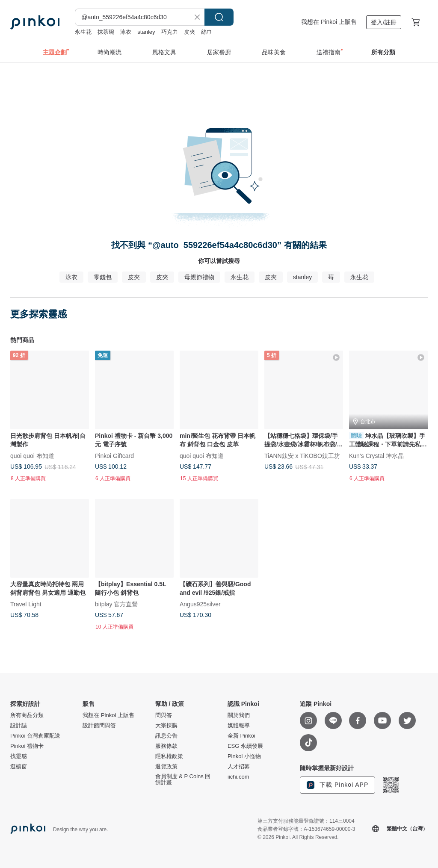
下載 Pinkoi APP (337, 785)
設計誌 (19, 726)
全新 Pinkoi (241, 736)
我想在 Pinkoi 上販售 (329, 22)
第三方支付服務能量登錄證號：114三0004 (306, 821)
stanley (146, 32)
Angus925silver (200, 604)
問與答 (164, 715)
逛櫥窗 (19, 767)
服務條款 (166, 746)
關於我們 (239, 715)
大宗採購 (166, 726)
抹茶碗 (106, 32)
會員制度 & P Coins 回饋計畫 (183, 779)
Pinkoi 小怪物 (244, 756)
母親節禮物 (199, 277)
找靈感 (19, 756)
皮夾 (189, 32)
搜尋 (219, 17)
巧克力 (170, 32)
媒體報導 (239, 726)
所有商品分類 (27, 715)
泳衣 (126, 32)
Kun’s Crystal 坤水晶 (376, 455)
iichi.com (238, 777)
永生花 (83, 32)
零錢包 (103, 277)
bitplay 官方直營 (116, 604)
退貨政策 (166, 767)
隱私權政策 (169, 756)
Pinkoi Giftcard (114, 455)
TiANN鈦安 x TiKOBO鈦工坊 (302, 455)
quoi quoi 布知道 (32, 455)
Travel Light (26, 604)
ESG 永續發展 (245, 746)
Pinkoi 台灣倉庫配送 (35, 736)
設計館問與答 (99, 726)
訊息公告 (166, 736)
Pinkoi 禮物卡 (27, 746)
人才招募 (239, 767)
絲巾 (207, 32)
